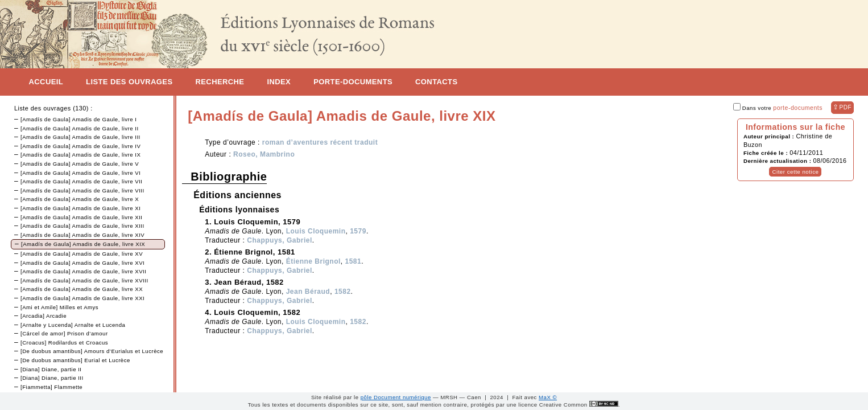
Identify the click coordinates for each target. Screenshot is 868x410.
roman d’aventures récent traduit (320, 142)
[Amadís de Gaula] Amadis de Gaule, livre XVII (83, 271)
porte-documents (798, 108)
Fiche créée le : (766, 153)
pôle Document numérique (396, 397)
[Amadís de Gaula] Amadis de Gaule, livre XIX (83, 244)
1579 (358, 231)
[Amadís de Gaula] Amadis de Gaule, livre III (80, 137)
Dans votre (778, 108)
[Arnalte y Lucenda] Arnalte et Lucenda (73, 325)
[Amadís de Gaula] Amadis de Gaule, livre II (80, 128)
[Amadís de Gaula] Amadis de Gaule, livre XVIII (84, 280)
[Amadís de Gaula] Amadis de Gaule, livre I (78, 119)
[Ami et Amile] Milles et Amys (59, 307)
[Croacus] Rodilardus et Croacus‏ (64, 343)
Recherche (220, 82)
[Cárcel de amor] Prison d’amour (64, 333)
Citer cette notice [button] (795, 172)
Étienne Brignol (313, 261)
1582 (343, 292)
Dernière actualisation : (778, 161)
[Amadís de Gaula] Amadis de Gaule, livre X (80, 199)
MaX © (548, 397)
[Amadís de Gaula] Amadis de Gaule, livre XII (82, 217)
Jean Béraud (308, 292)
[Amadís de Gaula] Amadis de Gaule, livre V (80, 164)
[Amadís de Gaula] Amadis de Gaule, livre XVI (82, 263)
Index (279, 82)
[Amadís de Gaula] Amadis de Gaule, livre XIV (82, 235)
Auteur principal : (770, 136)
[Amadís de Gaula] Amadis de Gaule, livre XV (82, 254)
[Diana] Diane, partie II (51, 369)
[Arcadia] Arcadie (44, 316)
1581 (354, 261)
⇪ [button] (842, 107)
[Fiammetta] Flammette (51, 387)
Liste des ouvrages (129, 82)
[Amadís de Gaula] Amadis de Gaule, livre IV (80, 146)
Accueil (46, 82)
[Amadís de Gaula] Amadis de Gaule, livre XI (80, 208)
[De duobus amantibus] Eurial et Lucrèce (75, 360)
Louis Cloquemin (316, 231)
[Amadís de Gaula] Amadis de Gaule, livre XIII (82, 226)
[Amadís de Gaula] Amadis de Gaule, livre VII (82, 181)
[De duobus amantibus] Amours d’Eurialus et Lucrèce (92, 351)
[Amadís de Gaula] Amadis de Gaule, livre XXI (82, 298)
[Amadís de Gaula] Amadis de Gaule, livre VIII (82, 190)
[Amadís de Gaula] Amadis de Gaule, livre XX (82, 289)
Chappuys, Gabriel (280, 240)
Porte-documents (353, 82)
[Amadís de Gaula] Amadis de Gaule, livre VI (80, 173)
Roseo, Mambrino (264, 154)
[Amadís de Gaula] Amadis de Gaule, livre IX (80, 155)
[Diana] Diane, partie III (52, 378)
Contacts (436, 82)
